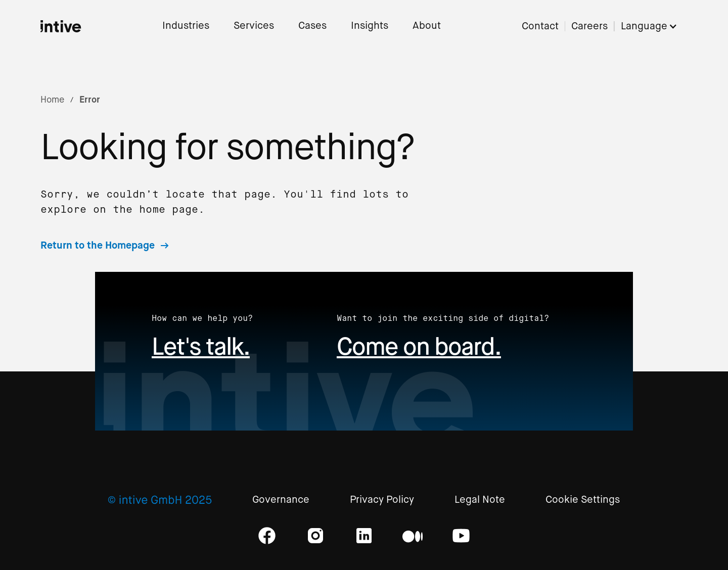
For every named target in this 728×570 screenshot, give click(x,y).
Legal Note (480, 500)
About (427, 26)
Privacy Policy (382, 500)
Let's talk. (201, 346)
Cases (312, 26)
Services (254, 26)
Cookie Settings (583, 500)
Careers (589, 27)
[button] (654, 27)
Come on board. (419, 346)
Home (52, 100)
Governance (281, 500)
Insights (370, 26)
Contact (540, 27)
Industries (186, 26)
